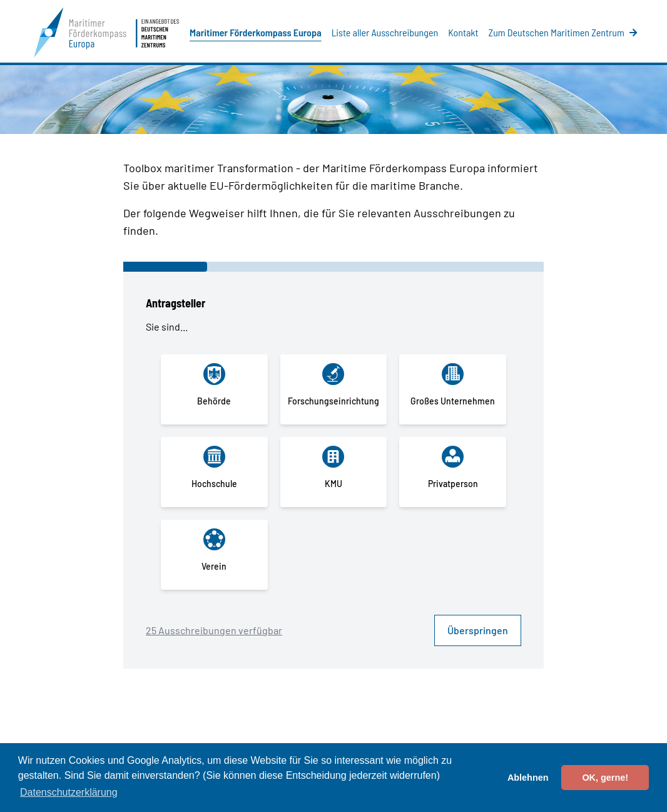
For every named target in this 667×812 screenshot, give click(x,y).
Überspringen (478, 630)
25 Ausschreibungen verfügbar (214, 630)
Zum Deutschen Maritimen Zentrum (563, 32)
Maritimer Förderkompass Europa (256, 32)
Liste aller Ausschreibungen (385, 32)
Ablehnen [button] (528, 778)
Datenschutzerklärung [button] (69, 792)
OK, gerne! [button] (605, 778)
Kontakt (463, 32)
